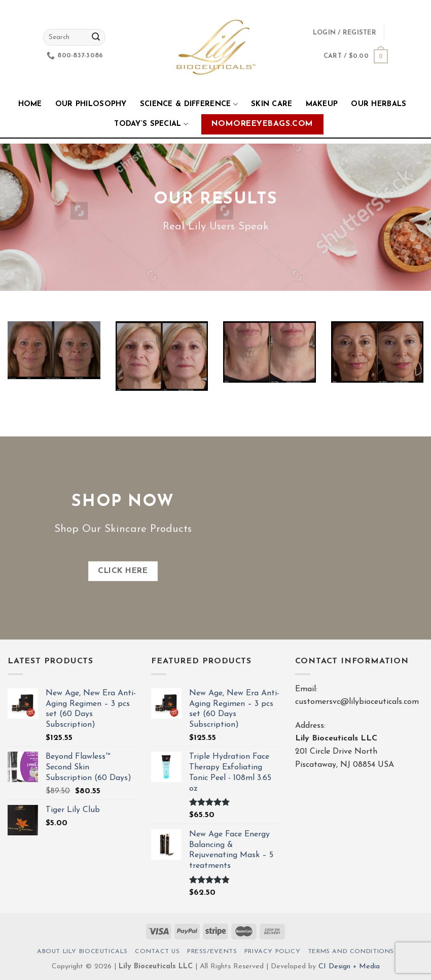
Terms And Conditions (351, 952)
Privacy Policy (273, 952)
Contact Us (157, 952)
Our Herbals (379, 104)
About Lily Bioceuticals (82, 952)
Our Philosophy (91, 104)
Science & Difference (189, 104)
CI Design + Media (349, 967)
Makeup (322, 104)
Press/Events (212, 952)
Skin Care (272, 104)
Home (30, 104)
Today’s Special (151, 124)
